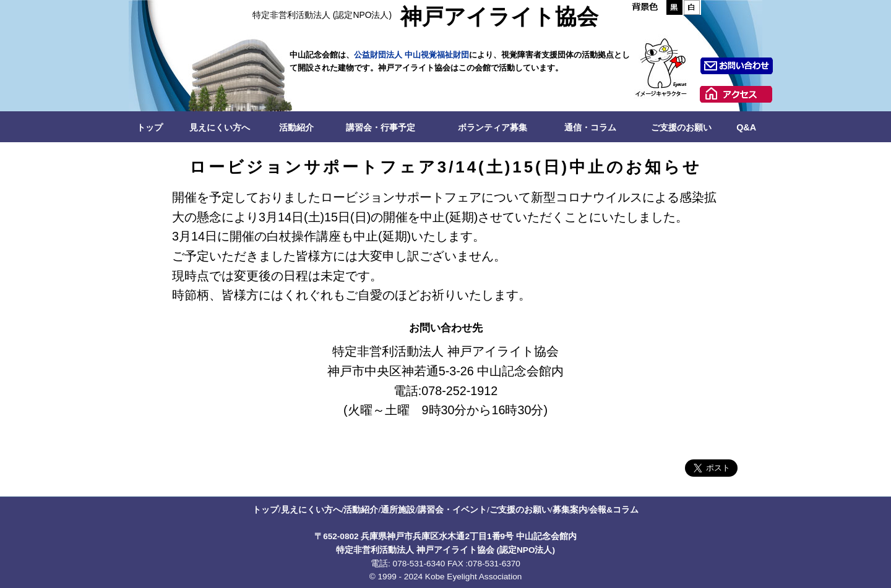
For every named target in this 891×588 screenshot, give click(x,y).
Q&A (746, 127)
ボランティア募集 (493, 127)
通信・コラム (590, 127)
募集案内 (570, 510)
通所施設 (398, 510)
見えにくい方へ (220, 127)
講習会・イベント (452, 510)
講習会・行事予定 (381, 127)
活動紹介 (296, 127)
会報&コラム (614, 510)
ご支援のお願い (681, 127)
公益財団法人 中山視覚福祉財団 (411, 55)
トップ (150, 127)
